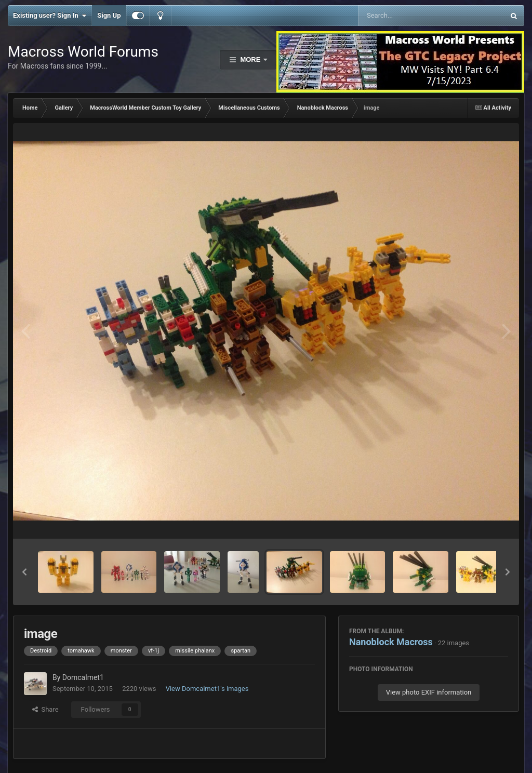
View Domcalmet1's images (207, 689)
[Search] (405, 16)
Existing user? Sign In (50, 16)
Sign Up (109, 15)
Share (45, 709)
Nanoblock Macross (391, 642)
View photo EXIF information (429, 692)
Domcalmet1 (83, 677)
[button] (24, 572)
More (250, 59)
